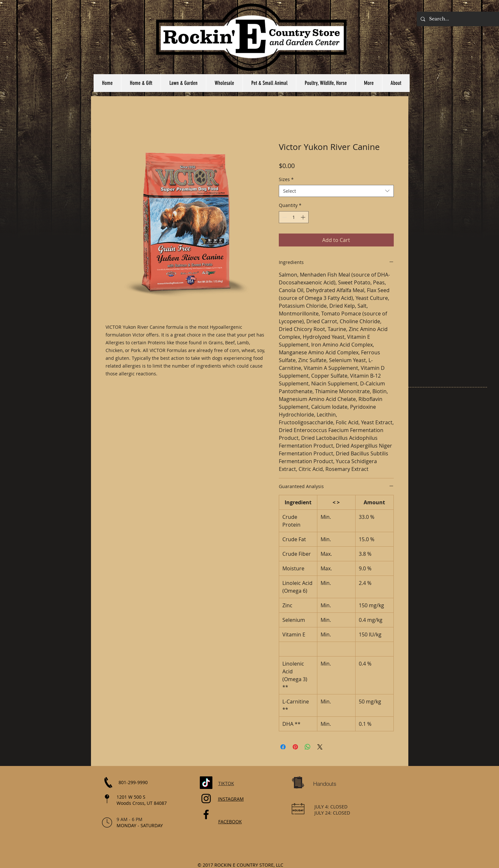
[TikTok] (206, 783)
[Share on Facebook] (283, 747)
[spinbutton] (294, 217)
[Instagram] (206, 799)
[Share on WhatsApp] (308, 747)
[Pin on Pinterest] (295, 747)
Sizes (286, 179)
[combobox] (336, 191)
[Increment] (304, 217)
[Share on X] (320, 747)
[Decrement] (284, 217)
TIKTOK (226, 783)
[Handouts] (325, 783)
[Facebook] (206, 814)
